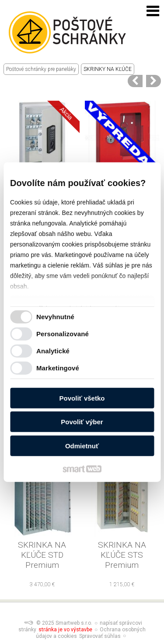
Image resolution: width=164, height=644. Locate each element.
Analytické (53, 351)
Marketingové (58, 368)
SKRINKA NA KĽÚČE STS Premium (123, 555)
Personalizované (63, 334)
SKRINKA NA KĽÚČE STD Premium (43, 555)
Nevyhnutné (55, 317)
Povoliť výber (82, 422)
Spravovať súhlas (100, 636)
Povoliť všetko (82, 398)
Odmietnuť (82, 445)
